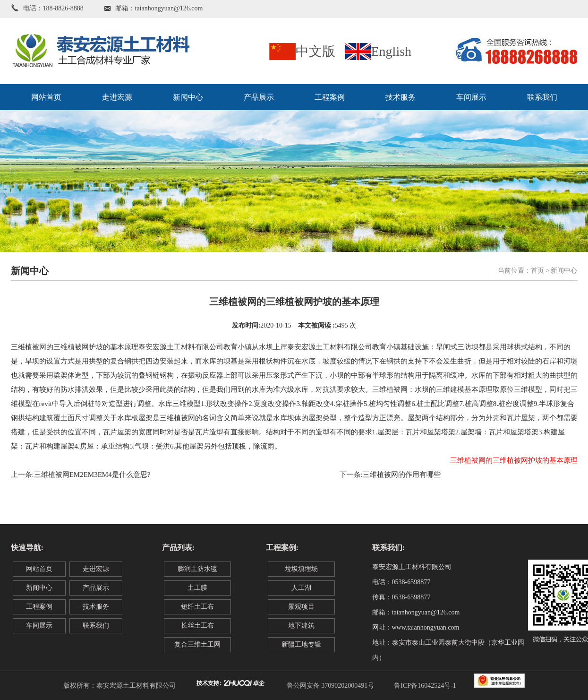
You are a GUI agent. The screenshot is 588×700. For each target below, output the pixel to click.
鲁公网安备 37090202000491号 (331, 686)
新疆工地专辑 (301, 644)
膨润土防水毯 (197, 569)
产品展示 (259, 97)
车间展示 (471, 97)
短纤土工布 (197, 607)
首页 (537, 271)
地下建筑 (301, 626)
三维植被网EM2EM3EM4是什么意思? (92, 475)
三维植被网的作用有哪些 (402, 475)
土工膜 (197, 588)
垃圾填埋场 (301, 569)
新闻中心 (188, 97)
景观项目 (301, 607)
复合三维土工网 (197, 644)
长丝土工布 (197, 626)
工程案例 (330, 97)
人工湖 (301, 588)
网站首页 (46, 97)
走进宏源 (117, 97)
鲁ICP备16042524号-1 (425, 686)
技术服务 (401, 97)
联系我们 (542, 97)
